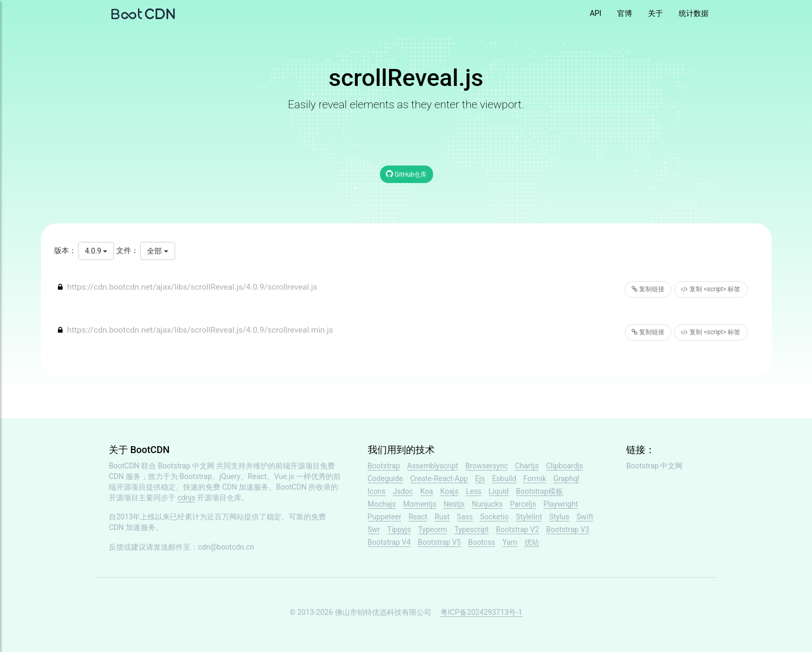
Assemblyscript (433, 466)
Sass (465, 517)
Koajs (449, 491)
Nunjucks (487, 504)
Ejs (480, 479)
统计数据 (694, 13)
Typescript (472, 529)
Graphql (567, 479)
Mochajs (382, 504)
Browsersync (487, 466)
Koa (427, 491)
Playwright (561, 504)
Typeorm (433, 529)
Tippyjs (399, 529)
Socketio (494, 517)
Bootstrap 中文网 (187, 466)
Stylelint (529, 517)
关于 (655, 13)
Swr (374, 529)
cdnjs (186, 498)
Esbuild (504, 479)
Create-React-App (439, 479)
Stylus (559, 517)
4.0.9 (96, 251)
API (595, 13)
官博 (625, 13)
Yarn (510, 542)
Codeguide (386, 479)
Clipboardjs (565, 466)
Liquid (499, 491)
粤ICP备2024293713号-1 (481, 612)
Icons (377, 491)
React (418, 517)
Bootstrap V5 (439, 542)
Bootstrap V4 (389, 542)
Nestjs (454, 504)
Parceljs (523, 504)
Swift (585, 517)
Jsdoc (403, 491)
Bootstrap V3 (568, 529)
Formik (535, 479)
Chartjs (527, 466)
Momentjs (420, 504)
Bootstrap (384, 466)
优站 (532, 542)
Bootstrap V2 (517, 529)
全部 (157, 251)
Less (474, 491)
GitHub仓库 (407, 174)
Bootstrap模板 (539, 491)
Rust (442, 517)
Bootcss (482, 542)
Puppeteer (385, 517)
